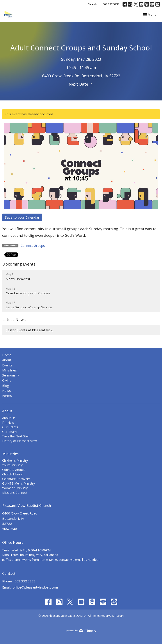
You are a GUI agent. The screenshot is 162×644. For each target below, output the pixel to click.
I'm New (8, 422)
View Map (10, 528)
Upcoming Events (19, 264)
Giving (7, 380)
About (7, 360)
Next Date (81, 84)
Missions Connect (15, 493)
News (7, 390)
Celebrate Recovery (16, 479)
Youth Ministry (12, 465)
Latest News (14, 319)
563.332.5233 (111, 4)
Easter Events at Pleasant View (29, 330)
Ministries (10, 370)
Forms (7, 395)
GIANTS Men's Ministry (19, 483)
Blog (6, 385)
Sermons (11, 375)
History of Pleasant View (20, 441)
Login (120, 616)
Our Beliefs (10, 427)
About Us (9, 418)
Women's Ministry (15, 488)
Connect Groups (33, 245)
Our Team (9, 432)
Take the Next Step (16, 436)
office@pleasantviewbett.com (35, 587)
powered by (81, 631)
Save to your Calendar (22, 217)
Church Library (12, 474)
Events (7, 365)
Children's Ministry (15, 460)
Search (93, 4)
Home (7, 355)
